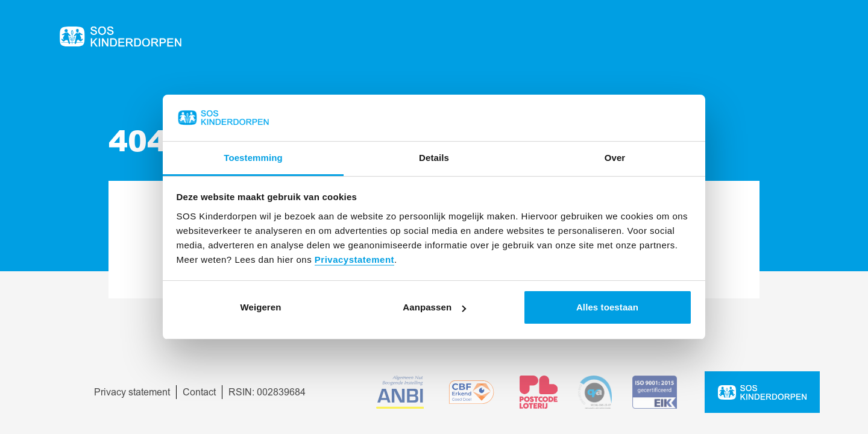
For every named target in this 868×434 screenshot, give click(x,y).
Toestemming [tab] (253, 158)
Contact (199, 392)
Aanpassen (434, 307)
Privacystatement (354, 259)
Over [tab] (615, 158)
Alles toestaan (607, 307)
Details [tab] (434, 158)
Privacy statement (132, 392)
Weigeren (260, 307)
